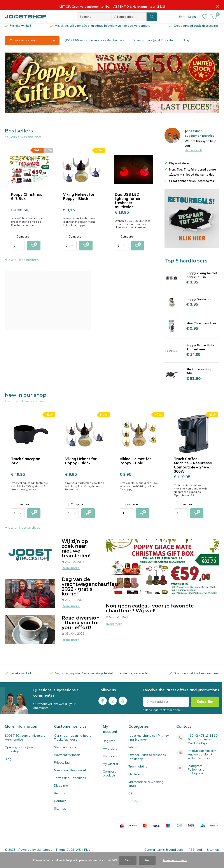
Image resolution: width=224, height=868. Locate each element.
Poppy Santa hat (199, 306)
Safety (133, 808)
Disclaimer (61, 792)
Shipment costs (65, 754)
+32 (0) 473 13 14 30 (203, 742)
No (147, 860)
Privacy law (62, 769)
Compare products (110, 780)
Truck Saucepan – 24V (27, 467)
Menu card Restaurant (70, 777)
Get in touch (193, 157)
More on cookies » (175, 860)
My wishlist (110, 770)
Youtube (123, 706)
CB (130, 800)
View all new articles (23, 534)
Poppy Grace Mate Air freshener (200, 354)
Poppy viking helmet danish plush (202, 282)
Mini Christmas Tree (201, 330)
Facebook (103, 706)
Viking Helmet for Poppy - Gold (135, 467)
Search (152, 20)
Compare (20, 243)
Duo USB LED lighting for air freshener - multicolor (128, 207)
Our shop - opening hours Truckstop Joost (73, 744)
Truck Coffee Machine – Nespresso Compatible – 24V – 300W (193, 471)
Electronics (136, 781)
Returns (59, 800)
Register (109, 747)
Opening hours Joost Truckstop (154, 47)
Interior (133, 754)
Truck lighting (138, 773)
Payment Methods (67, 761)
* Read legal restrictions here (162, 716)
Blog (186, 47)
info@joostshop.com (202, 757)
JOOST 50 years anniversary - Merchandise (95, 47)
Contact (60, 807)
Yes (128, 860)
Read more (71, 575)
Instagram (113, 706)
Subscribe (205, 708)
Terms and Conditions (70, 784)
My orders (110, 755)
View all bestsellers (22, 266)
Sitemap (60, 815)
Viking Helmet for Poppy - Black (79, 203)
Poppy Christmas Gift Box (27, 203)
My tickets (110, 763)
